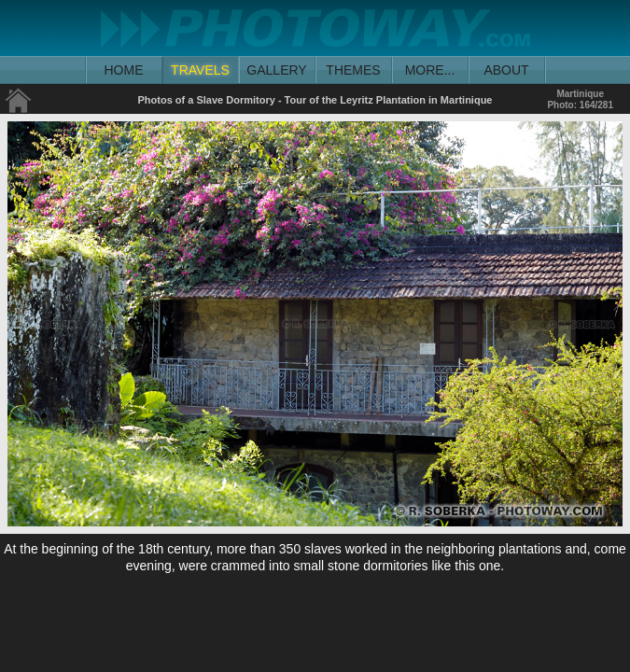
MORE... (430, 70)
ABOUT (506, 70)
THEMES (353, 70)
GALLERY (276, 70)
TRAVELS (200, 70)
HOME (124, 70)
